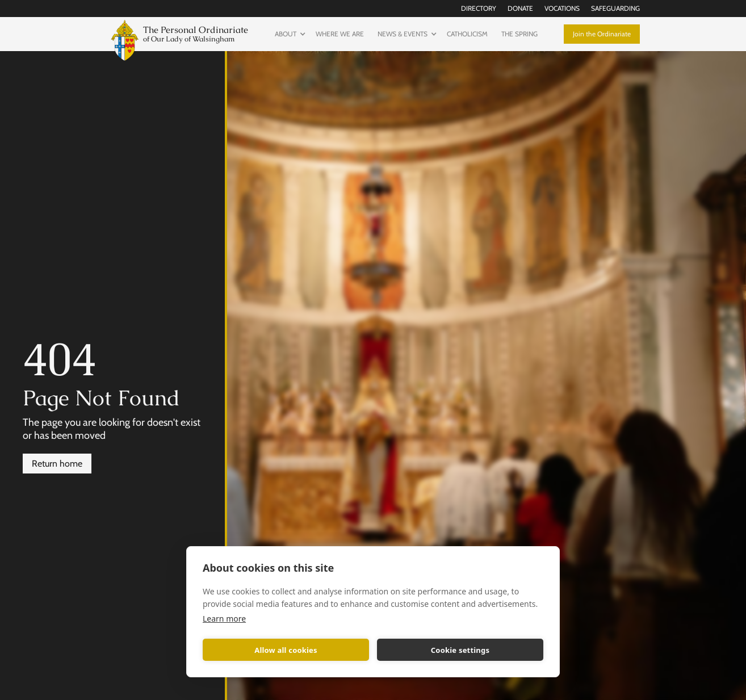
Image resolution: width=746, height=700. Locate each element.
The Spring (519, 34)
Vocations (562, 8)
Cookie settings (460, 650)
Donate (520, 8)
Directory (479, 8)
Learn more (224, 619)
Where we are (340, 34)
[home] (177, 39)
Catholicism (467, 34)
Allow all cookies (286, 650)
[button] (288, 34)
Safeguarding (615, 8)
